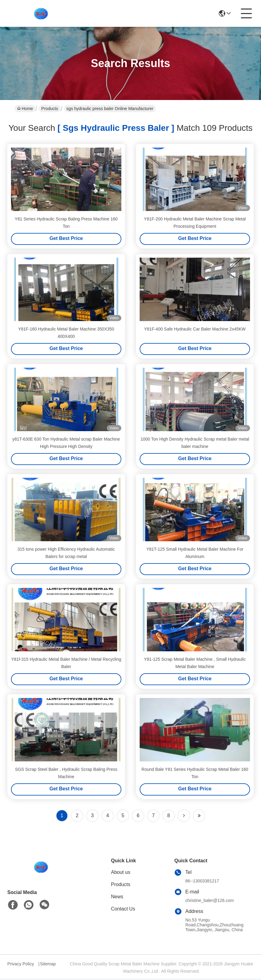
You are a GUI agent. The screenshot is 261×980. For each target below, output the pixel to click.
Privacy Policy (21, 965)
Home (25, 109)
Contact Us (123, 910)
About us (121, 874)
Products (50, 109)
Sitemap (48, 965)
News (117, 898)
